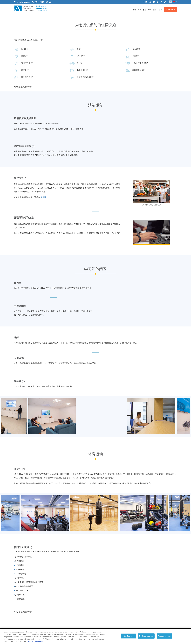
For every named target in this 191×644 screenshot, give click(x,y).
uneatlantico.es (23, 2)
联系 (160, 10)
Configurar (128, 636)
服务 (144, 10)
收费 (154, 10)
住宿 (139, 10)
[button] (175, 2)
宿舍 (135, 10)
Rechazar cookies (146, 636)
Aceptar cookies (164, 636)
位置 (149, 10)
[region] (95, 636)
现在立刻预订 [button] (170, 10)
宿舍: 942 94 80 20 (43, 2)
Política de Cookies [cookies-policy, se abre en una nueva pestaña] (36, 641)
